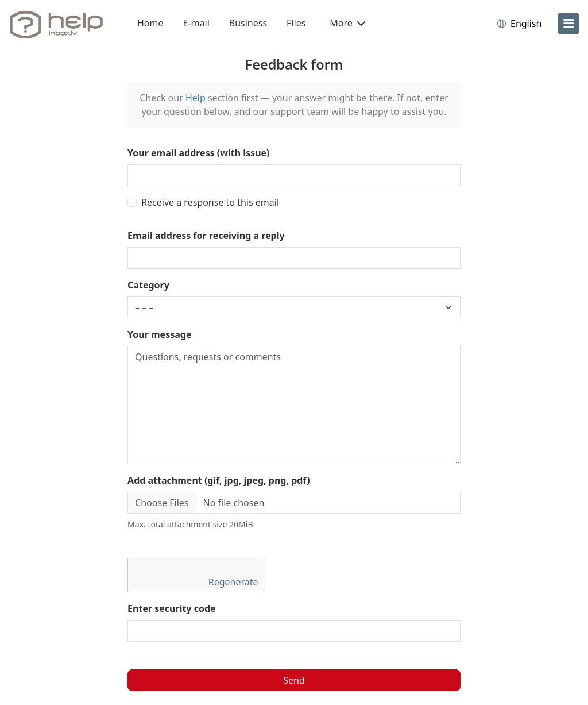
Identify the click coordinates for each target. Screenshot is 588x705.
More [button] (347, 23)
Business (248, 23)
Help (196, 98)
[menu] (568, 24)
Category (148, 285)
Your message (159, 334)
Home (150, 23)
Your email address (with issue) (198, 153)
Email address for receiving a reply (206, 236)
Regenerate (235, 582)
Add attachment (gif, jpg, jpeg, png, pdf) (219, 480)
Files (296, 23)
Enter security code (172, 608)
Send (294, 680)
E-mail (196, 23)
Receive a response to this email (210, 202)
